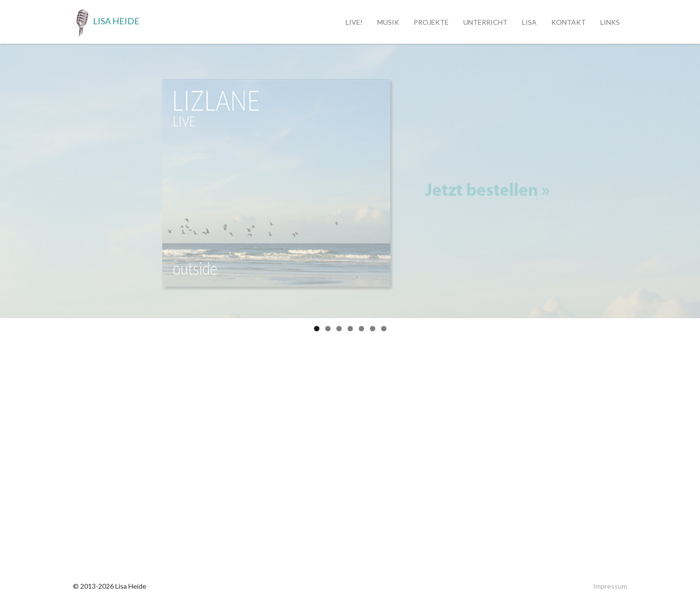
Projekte (431, 22)
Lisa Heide (106, 22)
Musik (388, 22)
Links (610, 22)
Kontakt (569, 22)
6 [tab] (373, 329)
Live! (354, 22)
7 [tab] (384, 329)
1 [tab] (317, 329)
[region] (350, 181)
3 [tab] (339, 329)
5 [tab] (361, 329)
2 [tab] (328, 329)
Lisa (529, 22)
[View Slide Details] (350, 181)
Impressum (610, 586)
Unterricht (485, 22)
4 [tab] (350, 329)
